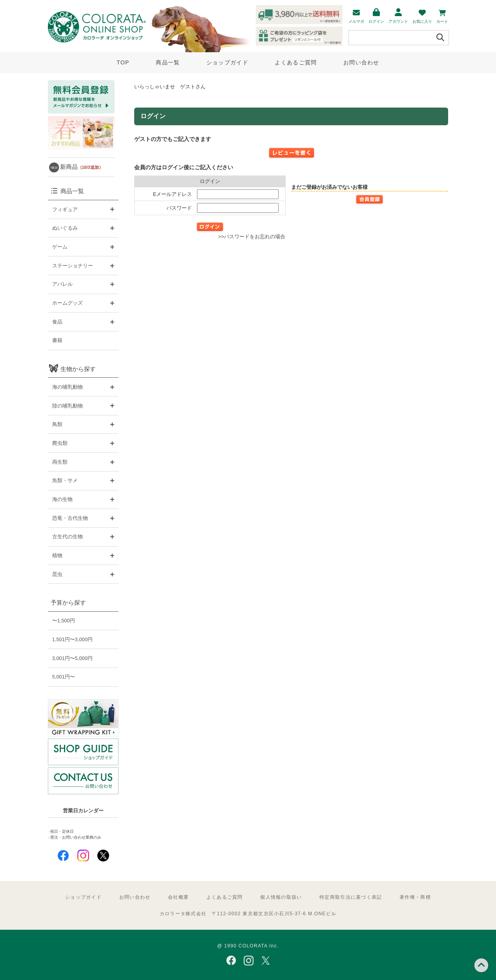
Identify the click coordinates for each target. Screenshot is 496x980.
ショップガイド (227, 62)
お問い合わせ (361, 62)
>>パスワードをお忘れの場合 (252, 237)
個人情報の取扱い (281, 897)
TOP (123, 62)
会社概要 (178, 897)
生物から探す (78, 369)
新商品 (82, 167)
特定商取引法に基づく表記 (351, 897)
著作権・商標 (415, 897)
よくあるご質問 (296, 62)
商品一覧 (168, 62)
